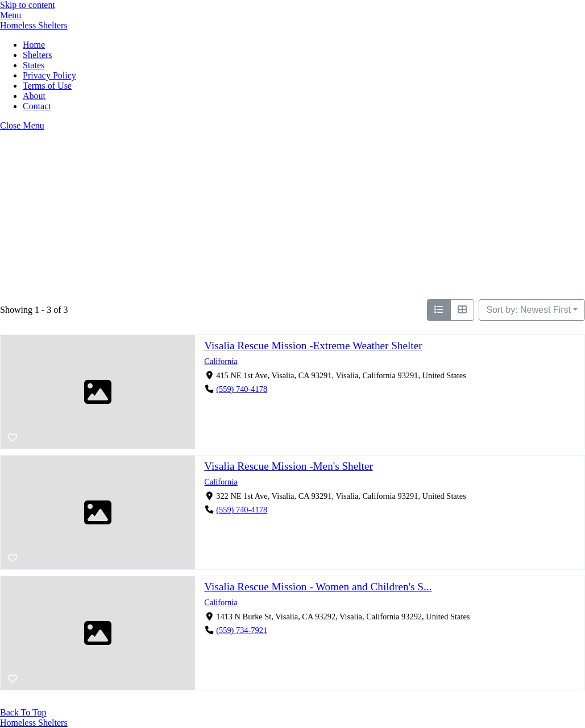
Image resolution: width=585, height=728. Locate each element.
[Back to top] (23, 712)
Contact (37, 106)
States (34, 65)
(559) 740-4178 (242, 390)
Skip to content (28, 5)
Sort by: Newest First (528, 310)
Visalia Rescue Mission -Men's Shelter (288, 466)
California (221, 361)
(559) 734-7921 (242, 631)
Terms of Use (47, 86)
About (34, 96)
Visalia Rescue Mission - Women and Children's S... (318, 587)
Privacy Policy (49, 75)
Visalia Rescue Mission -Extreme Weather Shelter (313, 346)
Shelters (38, 55)
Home (34, 45)
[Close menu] (22, 125)
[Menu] (11, 15)
